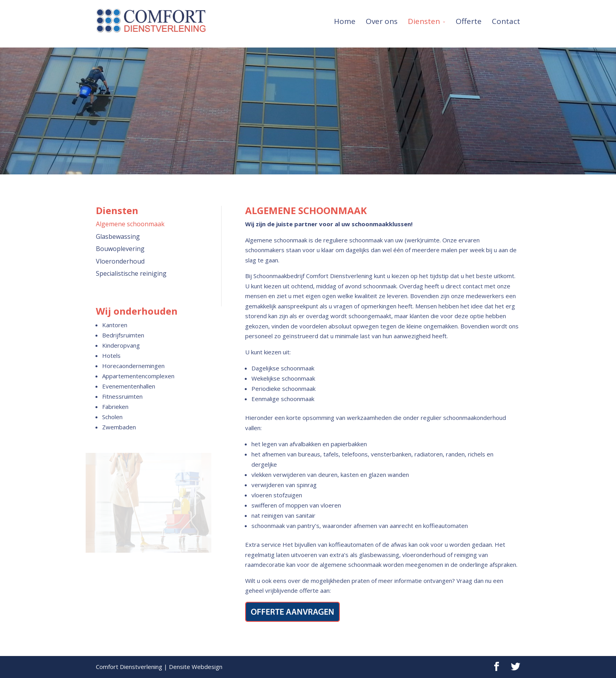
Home (345, 19)
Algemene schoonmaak (130, 224)
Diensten (424, 19)
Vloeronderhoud (120, 261)
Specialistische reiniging (131, 273)
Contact (506, 19)
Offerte (469, 19)
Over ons (382, 19)
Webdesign (207, 667)
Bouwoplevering (120, 249)
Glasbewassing (118, 236)
